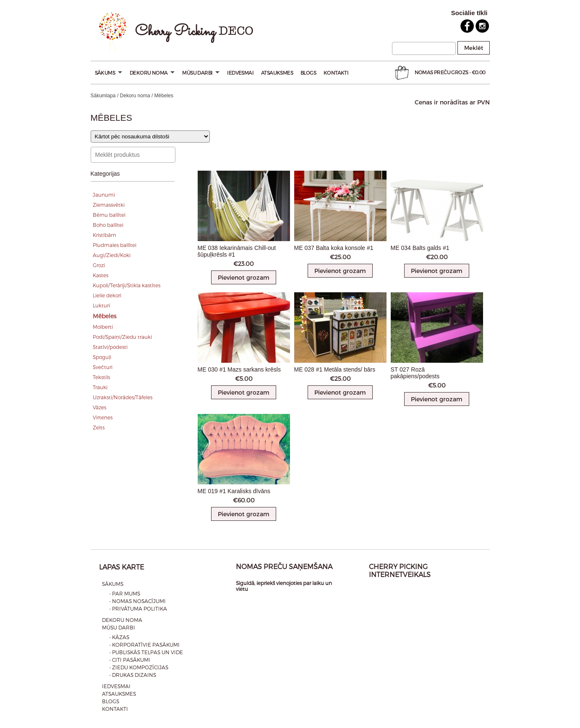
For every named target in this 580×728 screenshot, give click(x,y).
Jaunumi (104, 195)
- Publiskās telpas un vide (146, 652)
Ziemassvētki (109, 205)
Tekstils (101, 377)
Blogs (308, 73)
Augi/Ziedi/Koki (112, 255)
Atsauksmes (277, 73)
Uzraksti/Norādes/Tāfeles (123, 397)
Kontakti (336, 73)
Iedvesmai (240, 73)
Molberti (103, 327)
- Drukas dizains (133, 675)
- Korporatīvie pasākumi (144, 645)
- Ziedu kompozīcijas (139, 667)
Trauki (100, 387)
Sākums (108, 73)
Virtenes (103, 417)
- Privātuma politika (138, 608)
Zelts (99, 427)
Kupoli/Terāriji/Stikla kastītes (127, 285)
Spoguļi (102, 357)
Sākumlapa (103, 96)
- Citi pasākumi (130, 660)
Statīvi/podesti (110, 347)
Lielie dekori (107, 295)
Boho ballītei (108, 225)
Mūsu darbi (201, 73)
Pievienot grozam (244, 277)
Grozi (99, 265)
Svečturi (103, 367)
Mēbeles (105, 316)
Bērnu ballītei (109, 215)
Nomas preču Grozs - (439, 73)
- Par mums (125, 593)
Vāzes (99, 407)
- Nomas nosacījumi (137, 601)
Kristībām (105, 235)
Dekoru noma (152, 73)
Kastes (101, 275)
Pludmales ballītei (115, 245)
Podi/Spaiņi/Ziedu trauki (122, 337)
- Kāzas (119, 637)
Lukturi (101, 305)
